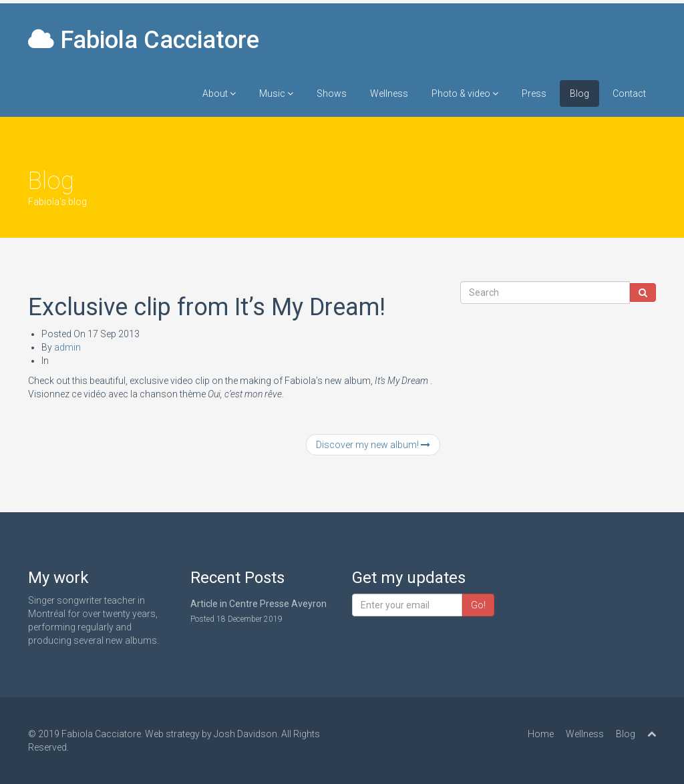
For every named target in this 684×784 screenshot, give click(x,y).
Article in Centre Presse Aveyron (259, 604)
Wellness (389, 93)
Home (541, 734)
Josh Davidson (245, 734)
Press (534, 93)
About (219, 93)
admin (67, 347)
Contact (629, 93)
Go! (478, 605)
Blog (579, 93)
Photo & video (465, 93)
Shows (332, 93)
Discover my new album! (373, 445)
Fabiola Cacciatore (144, 40)
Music (276, 93)
